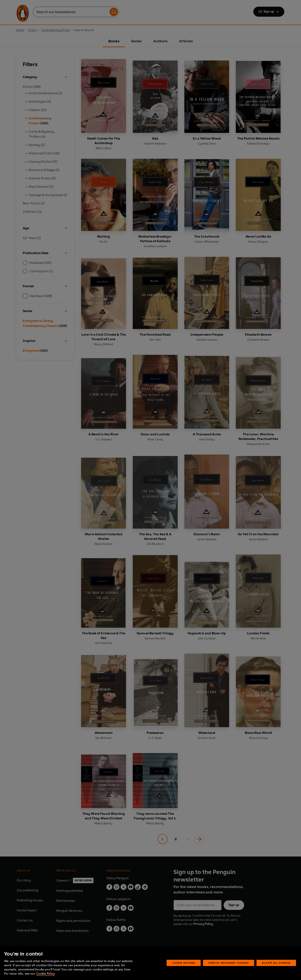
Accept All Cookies (276, 963)
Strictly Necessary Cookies (229, 963)
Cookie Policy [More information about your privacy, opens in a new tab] (45, 974)
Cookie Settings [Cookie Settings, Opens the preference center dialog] (184, 963)
